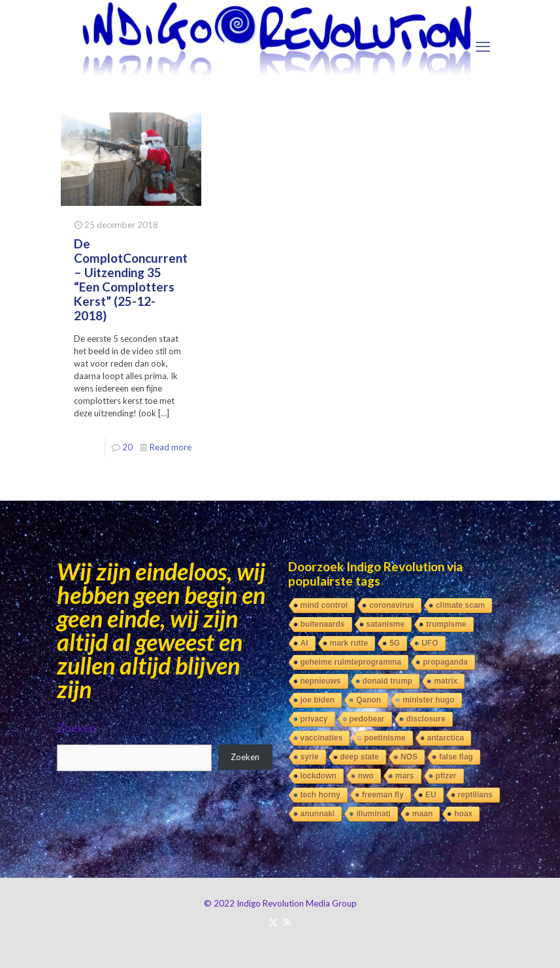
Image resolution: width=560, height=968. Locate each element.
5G (395, 643)
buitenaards (323, 624)
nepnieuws (321, 681)
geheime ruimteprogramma (351, 662)
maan (422, 814)
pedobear (367, 719)
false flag (456, 757)
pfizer (446, 776)
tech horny (321, 795)
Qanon (369, 700)
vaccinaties (322, 738)
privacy (314, 719)
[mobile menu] (483, 46)
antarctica (446, 738)
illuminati (373, 814)
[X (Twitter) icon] (273, 922)
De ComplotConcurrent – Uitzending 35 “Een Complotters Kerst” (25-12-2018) (131, 279)
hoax (463, 814)
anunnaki (318, 814)
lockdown (319, 776)
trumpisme (446, 624)
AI (305, 643)
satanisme (386, 624)
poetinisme (385, 738)
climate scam (460, 605)
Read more (171, 447)
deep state (360, 757)
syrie (310, 757)
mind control (324, 605)
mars (405, 776)
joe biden (318, 700)
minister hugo (428, 700)
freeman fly (383, 795)
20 (127, 447)
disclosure (426, 719)
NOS (409, 757)
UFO (430, 643)
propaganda (445, 662)
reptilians (475, 795)
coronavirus (392, 605)
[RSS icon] (287, 922)
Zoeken (76, 727)
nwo (366, 776)
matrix (446, 681)
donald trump (388, 681)
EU (431, 795)
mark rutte (349, 643)
